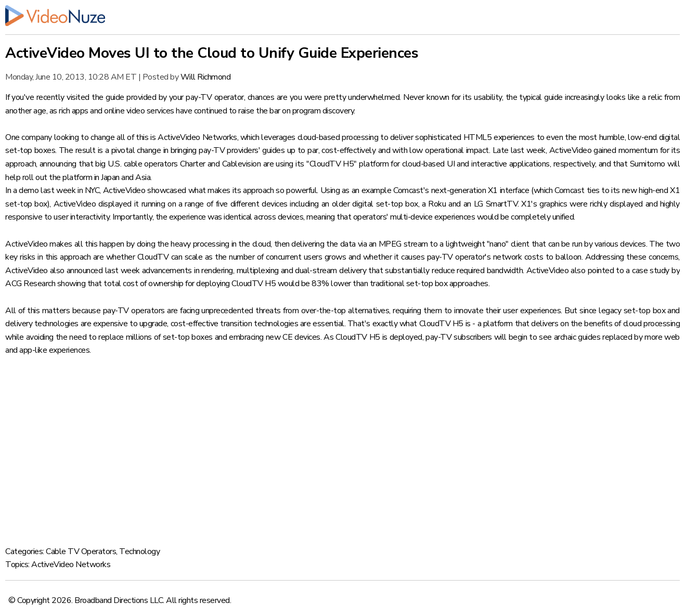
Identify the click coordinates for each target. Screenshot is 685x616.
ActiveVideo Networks (197, 137)
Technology (139, 551)
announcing (58, 164)
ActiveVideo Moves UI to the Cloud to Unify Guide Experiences (212, 53)
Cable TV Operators (81, 551)
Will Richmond (206, 77)
